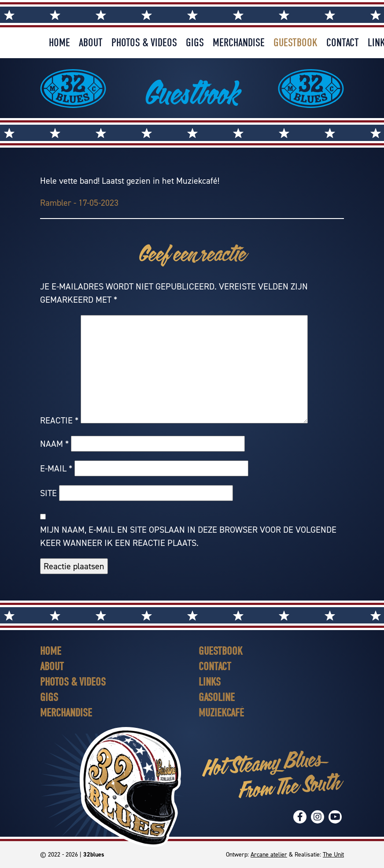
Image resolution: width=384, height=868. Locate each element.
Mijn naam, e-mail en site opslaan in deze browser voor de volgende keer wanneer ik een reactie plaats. (188, 536)
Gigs (195, 43)
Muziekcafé (221, 713)
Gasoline (217, 697)
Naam (54, 444)
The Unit (333, 855)
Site (48, 493)
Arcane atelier (269, 855)
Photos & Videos (144, 43)
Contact (343, 43)
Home (59, 43)
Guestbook (295, 43)
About (91, 43)
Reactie (59, 420)
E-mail (56, 468)
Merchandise (239, 43)
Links (210, 682)
